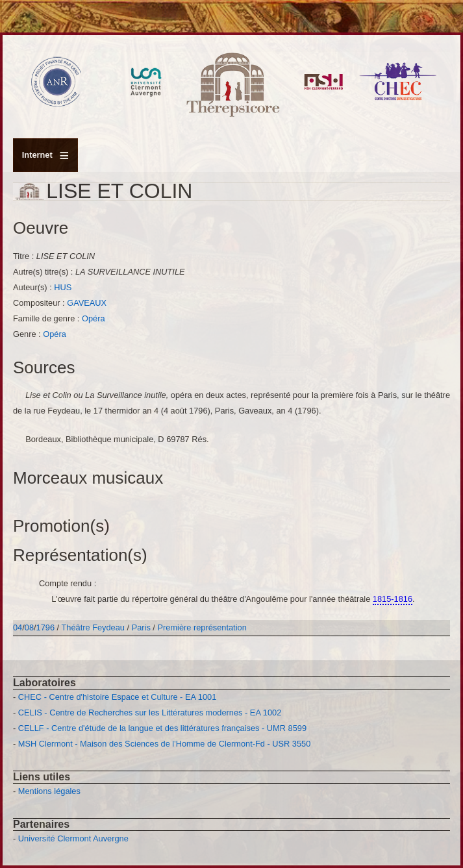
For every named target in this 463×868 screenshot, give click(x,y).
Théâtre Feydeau (93, 627)
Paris (141, 627)
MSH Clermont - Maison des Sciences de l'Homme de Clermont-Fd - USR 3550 (165, 744)
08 (29, 627)
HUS (63, 287)
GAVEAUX (87, 303)
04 (18, 627)
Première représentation (202, 627)
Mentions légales (49, 791)
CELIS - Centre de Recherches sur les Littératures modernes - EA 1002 (150, 713)
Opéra (94, 318)
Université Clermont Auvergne (73, 838)
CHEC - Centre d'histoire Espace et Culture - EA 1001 (117, 697)
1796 (45, 627)
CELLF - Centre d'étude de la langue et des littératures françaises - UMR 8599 (162, 728)
